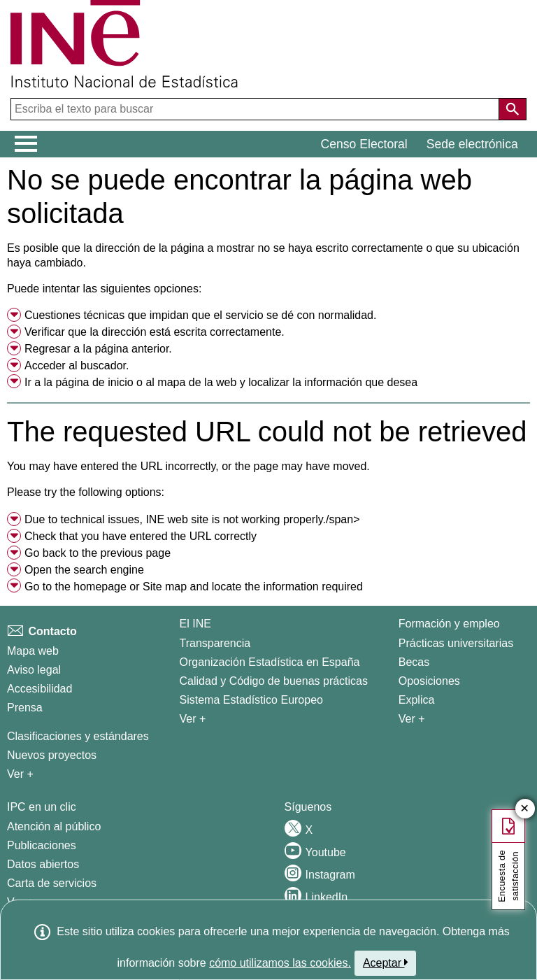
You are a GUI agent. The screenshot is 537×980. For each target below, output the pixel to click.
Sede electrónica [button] (472, 144)
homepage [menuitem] (100, 587)
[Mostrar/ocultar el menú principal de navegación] (26, 144)
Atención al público (54, 826)
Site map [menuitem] (165, 587)
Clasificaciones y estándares (78, 736)
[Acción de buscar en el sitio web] (513, 109)
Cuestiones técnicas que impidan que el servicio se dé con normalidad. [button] (200, 315)
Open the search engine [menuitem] (84, 570)
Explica (417, 700)
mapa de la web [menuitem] (197, 382)
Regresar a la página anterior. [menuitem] (98, 349)
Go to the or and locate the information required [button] (194, 587)
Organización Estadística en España (270, 662)
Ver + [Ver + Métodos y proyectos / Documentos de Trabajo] (20, 774)
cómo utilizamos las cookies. (280, 963)
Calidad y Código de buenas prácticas (274, 681)
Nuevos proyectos (52, 755)
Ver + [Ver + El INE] (193, 719)
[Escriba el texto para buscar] (256, 109)
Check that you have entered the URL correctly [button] (141, 536)
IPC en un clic (42, 807)
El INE (195, 624)
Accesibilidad (40, 689)
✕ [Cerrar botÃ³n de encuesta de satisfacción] (525, 809)
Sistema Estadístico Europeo (251, 700)
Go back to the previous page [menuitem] (98, 553)
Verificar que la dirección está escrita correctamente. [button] (155, 332)
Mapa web (33, 651)
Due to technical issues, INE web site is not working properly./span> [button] (192, 519)
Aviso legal (34, 670)
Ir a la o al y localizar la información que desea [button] (221, 382)
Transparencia (215, 643)
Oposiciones (429, 681)
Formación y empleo (449, 624)
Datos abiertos (43, 864)
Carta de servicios (52, 883)
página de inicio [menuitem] (94, 382)
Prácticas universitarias (456, 643)
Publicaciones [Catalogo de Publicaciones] (42, 845)
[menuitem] (268, 315)
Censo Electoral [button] (364, 144)
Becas (414, 662)
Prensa (25, 708)
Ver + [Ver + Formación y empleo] (412, 719)
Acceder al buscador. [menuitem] (77, 365)
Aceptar (386, 963)
